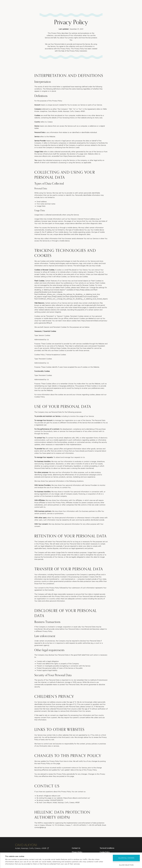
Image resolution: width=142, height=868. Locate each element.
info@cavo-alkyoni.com (52, 796)
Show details (82, 864)
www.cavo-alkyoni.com (43, 156)
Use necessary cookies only (126, 857)
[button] (133, 5)
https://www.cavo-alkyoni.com (74, 156)
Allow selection (126, 850)
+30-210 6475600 (79, 825)
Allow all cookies (126, 843)
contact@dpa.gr (40, 827)
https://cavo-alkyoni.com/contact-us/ (77, 798)
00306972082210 (57, 800)
